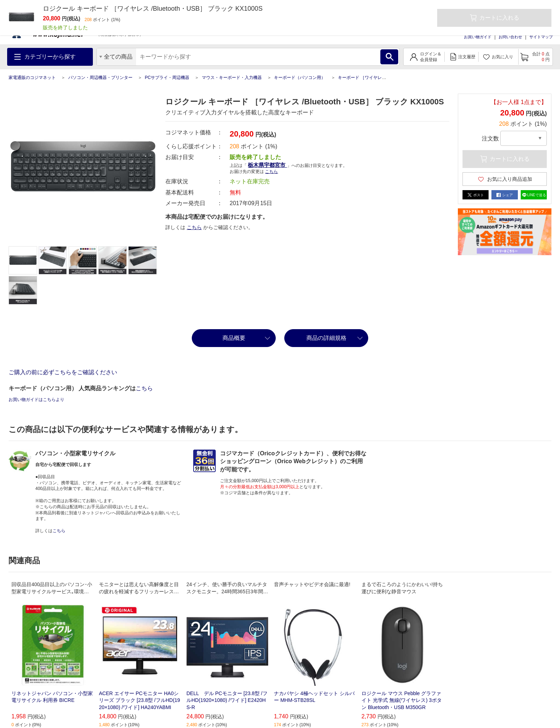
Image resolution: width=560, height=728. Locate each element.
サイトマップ (541, 37)
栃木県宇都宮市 (267, 165)
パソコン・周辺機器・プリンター (100, 78)
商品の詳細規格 (326, 338)
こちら (271, 172)
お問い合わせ (510, 37)
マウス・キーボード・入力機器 (232, 78)
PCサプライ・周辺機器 (167, 78)
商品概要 (234, 338)
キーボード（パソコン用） (300, 78)
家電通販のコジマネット (32, 78)
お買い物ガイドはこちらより (36, 400)
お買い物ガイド (478, 37)
